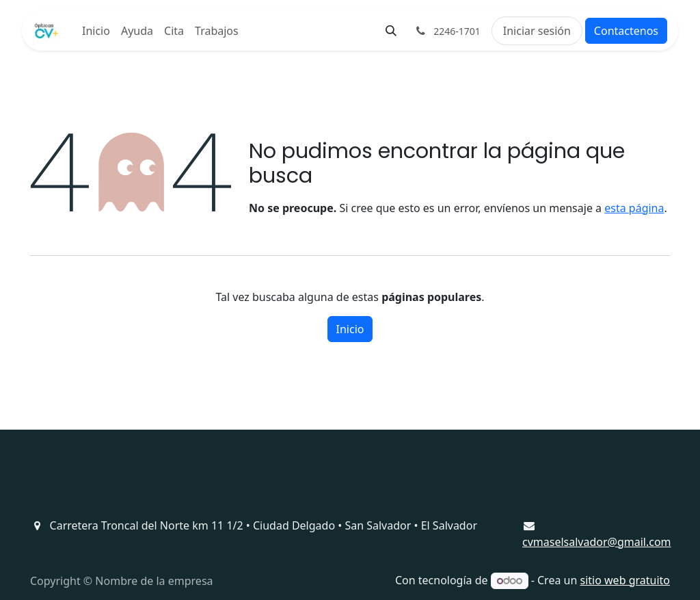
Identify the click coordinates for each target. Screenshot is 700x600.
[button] (391, 31)
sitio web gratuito (625, 580)
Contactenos (626, 31)
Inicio (350, 329)
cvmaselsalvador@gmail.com (597, 542)
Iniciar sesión (537, 31)
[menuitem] (96, 31)
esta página (634, 208)
